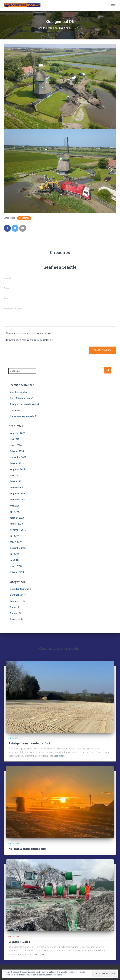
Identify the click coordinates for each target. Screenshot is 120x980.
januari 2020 (16, 524)
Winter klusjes (19, 942)
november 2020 (18, 500)
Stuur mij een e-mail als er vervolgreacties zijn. (29, 333)
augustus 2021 (17, 494)
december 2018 (18, 548)
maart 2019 (16, 542)
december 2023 (18, 457)
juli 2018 (14, 554)
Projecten (24, 218)
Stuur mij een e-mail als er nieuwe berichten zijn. (30, 340)
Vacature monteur (19, 392)
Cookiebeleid (58, 975)
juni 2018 (15, 560)
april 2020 (15, 512)
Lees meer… (59, 756)
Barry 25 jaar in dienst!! (22, 398)
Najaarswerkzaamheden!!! (24, 416)
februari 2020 (17, 518)
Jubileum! (15, 410)
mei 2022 (15, 476)
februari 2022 (17, 481)
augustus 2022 (17, 469)
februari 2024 (17, 451)
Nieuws (14, 613)
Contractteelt (17, 595)
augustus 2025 (17, 433)
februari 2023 (17, 463)
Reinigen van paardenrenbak (25, 404)
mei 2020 (15, 506)
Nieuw (13, 607)
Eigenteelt (15, 601)
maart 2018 (16, 566)
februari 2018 (17, 572)
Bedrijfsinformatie (20, 589)
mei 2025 (15, 439)
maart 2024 (16, 445)
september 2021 (18, 488)
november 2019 (18, 530)
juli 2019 (14, 536)
